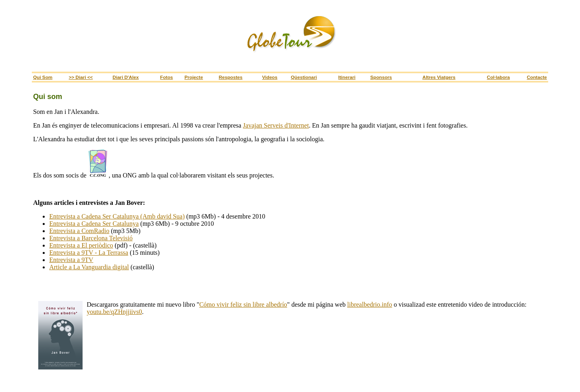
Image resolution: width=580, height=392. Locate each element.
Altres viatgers (439, 77)
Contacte (537, 77)
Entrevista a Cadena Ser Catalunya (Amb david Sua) (117, 216)
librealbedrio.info (370, 304)
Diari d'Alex (125, 77)
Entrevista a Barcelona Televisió (91, 238)
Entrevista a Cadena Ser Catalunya (94, 224)
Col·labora (498, 77)
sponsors (381, 77)
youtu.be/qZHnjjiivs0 (114, 312)
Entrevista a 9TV (71, 260)
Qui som (43, 77)
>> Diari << (81, 77)
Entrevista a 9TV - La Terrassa (89, 253)
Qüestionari (304, 77)
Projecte (194, 77)
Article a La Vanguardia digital (89, 267)
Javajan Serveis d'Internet (276, 125)
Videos (270, 77)
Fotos (167, 77)
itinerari (347, 77)
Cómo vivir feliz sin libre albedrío (243, 304)
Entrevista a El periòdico (81, 245)
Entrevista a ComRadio (79, 231)
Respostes (231, 77)
